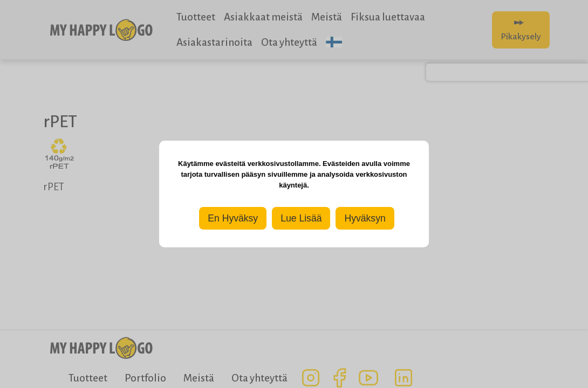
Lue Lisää (301, 218)
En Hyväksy (233, 218)
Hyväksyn (365, 218)
